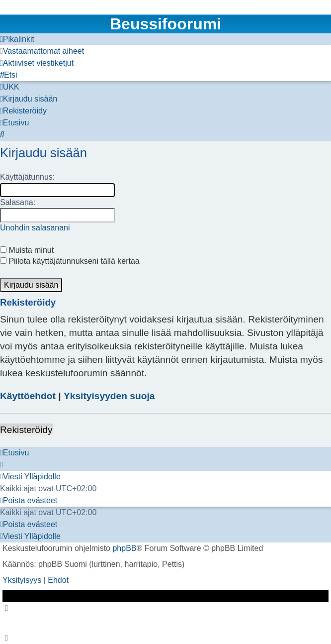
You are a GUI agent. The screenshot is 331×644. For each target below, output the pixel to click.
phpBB (124, 548)
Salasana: (18, 202)
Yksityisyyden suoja (109, 396)
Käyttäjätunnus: (27, 177)
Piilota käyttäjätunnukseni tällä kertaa (70, 261)
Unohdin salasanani (35, 228)
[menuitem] (42, 51)
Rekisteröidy (26, 430)
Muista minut (27, 250)
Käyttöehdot (28, 396)
